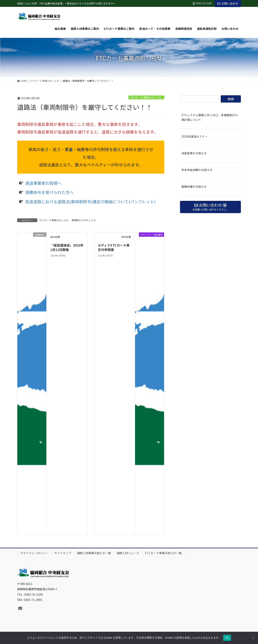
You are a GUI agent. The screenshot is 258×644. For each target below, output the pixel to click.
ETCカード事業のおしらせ (146, 97)
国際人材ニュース (128, 553)
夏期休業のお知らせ (194, 187)
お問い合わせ (228, 3)
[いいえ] (253, 638)
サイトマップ (63, 553)
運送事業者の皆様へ (43, 183)
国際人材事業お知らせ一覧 (94, 553)
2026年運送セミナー (195, 136)
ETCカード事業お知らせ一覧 (163, 553)
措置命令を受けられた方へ (49, 192)
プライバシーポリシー (34, 553)
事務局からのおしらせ (84, 220)
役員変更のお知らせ (194, 153)
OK (227, 638)
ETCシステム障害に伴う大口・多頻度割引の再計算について (210, 117)
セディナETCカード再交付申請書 (114, 247)
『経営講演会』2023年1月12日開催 (67, 247)
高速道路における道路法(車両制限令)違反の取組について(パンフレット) (90, 202)
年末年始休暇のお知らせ (197, 170)
